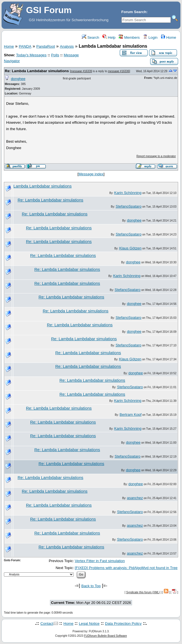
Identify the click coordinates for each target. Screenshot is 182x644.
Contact (47, 624)
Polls (55, 55)
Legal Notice (89, 624)
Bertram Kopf (130, 415)
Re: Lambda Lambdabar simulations (37, 71)
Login (150, 37)
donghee (18, 79)
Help (109, 37)
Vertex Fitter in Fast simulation (100, 561)
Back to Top (91, 586)
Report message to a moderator (156, 156)
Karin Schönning (128, 193)
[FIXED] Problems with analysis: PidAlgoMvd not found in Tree (126, 568)
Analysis (67, 46)
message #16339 (81, 71)
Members (129, 37)
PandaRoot (46, 46)
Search (90, 37)
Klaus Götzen (130, 248)
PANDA (25, 46)
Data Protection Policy (123, 624)
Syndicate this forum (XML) (143, 592)
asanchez (135, 498)
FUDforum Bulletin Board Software (105, 636)
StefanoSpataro (129, 206)
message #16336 (119, 71)
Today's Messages (31, 55)
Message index (91, 174)
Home (168, 37)
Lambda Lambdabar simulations (43, 186)
